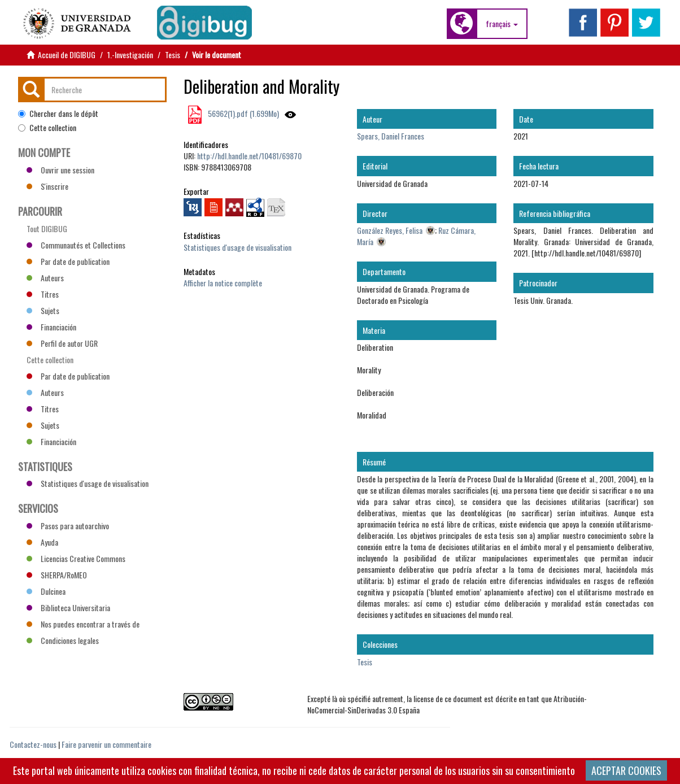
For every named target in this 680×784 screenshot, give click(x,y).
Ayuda (42, 542)
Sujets (43, 310)
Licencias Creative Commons (76, 558)
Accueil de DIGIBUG (67, 55)
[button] (502, 24)
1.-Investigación (130, 55)
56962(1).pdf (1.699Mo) (243, 113)
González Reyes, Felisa (390, 230)
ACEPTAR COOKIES (626, 770)
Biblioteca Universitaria (68, 607)
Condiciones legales (63, 640)
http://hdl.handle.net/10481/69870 (249, 156)
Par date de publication (68, 261)
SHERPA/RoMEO (57, 575)
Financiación (51, 327)
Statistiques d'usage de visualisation (237, 247)
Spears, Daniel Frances (391, 136)
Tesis (173, 55)
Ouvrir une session (60, 170)
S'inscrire (47, 186)
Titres (43, 294)
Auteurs (45, 278)
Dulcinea (46, 591)
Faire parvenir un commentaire (106, 744)
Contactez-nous (33, 744)
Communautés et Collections (76, 245)
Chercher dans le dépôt (58, 114)
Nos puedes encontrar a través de (83, 624)
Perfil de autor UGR (62, 343)
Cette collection (47, 128)
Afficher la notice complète (223, 283)
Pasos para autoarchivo (68, 526)
